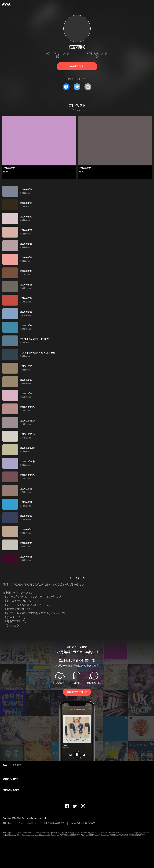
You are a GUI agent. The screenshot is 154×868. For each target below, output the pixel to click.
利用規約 (7, 823)
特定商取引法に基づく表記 (83, 823)
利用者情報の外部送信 (54, 823)
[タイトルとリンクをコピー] (88, 87)
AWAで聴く (77, 66)
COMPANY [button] (11, 790)
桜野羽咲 (17, 765)
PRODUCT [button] (10, 779)
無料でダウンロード (77, 692)
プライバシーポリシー (27, 823)
